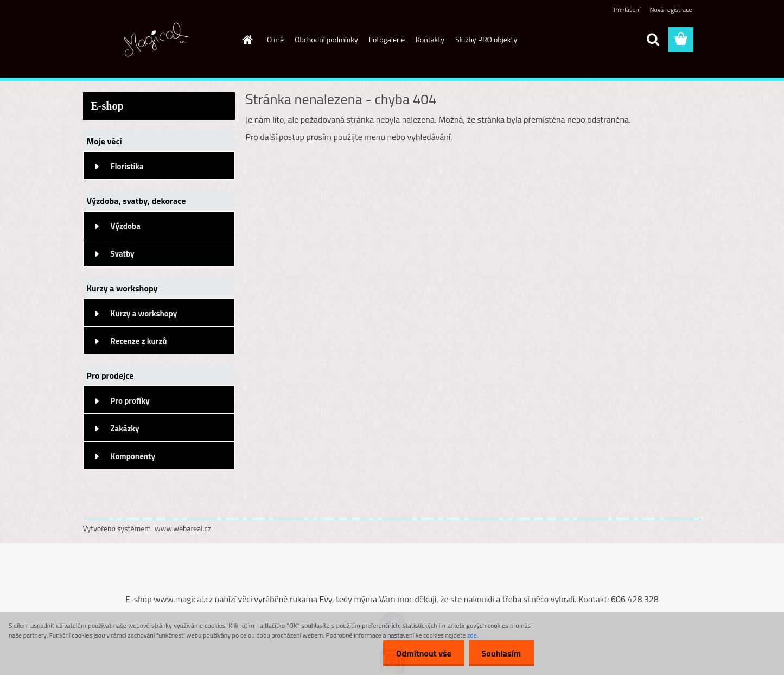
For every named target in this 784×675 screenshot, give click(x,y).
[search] (653, 40)
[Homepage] (246, 40)
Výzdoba (126, 226)
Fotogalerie (387, 39)
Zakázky (125, 428)
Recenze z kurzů (139, 341)
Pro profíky (130, 401)
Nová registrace (671, 9)
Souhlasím (501, 653)
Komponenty (133, 456)
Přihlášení (627, 9)
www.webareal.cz (183, 528)
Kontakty (430, 39)
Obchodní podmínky (326, 39)
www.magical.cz (183, 599)
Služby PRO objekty (486, 39)
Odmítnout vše (422, 653)
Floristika (127, 166)
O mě (275, 39)
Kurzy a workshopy (144, 313)
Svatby (123, 254)
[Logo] (158, 40)
